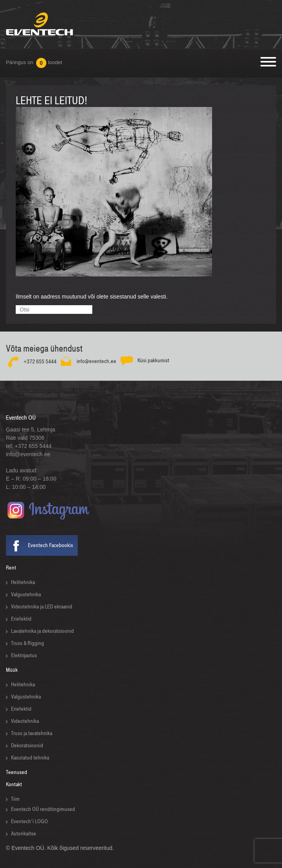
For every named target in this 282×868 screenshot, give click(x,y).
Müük (12, 670)
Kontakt (14, 784)
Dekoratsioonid (27, 745)
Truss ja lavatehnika (32, 733)
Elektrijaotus (24, 655)
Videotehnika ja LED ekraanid (42, 607)
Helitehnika (23, 582)
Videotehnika (25, 721)
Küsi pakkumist (153, 360)
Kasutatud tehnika (30, 758)
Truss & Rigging (27, 643)
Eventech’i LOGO (29, 821)
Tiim (15, 799)
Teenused (16, 772)
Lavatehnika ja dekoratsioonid (42, 631)
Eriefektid (21, 619)
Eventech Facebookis (50, 545)
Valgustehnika (26, 594)
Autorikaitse (24, 834)
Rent (11, 568)
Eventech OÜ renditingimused (43, 809)
